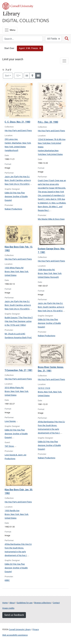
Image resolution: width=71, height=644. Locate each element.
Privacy (36, 629)
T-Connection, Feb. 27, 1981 (19, 370)
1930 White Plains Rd (14, 268)
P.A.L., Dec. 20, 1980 (48, 122)
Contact (56, 603)
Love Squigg (10, 421)
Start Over (9, 48)
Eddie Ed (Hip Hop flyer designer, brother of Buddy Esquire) (16, 196)
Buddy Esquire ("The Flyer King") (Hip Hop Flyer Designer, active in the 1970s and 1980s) (19, 321)
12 (19, 75)
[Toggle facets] (64, 61)
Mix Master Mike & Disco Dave (51, 219)
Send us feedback (14, 615)
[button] (30, 48)
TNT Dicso (9, 446)
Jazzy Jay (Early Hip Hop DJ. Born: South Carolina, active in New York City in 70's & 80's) (18, 180)
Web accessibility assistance (15, 635)
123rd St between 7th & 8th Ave (52, 139)
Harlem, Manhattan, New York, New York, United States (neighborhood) (18, 147)
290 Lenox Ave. (11, 139)
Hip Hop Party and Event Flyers (18, 130)
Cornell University (18, 6)
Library (12, 14)
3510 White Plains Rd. (14, 388)
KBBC (7, 580)
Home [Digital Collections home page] (5, 603)
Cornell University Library (20, 629)
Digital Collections (26, 20)
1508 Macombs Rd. (46, 270)
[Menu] (10, 30)
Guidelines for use (24, 603)
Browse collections (43, 603)
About (12, 603)
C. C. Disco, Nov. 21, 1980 (17, 122)
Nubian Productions (13, 209)
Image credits (8, 608)
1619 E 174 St (44, 388)
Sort (7, 76)
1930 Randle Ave (12, 511)
